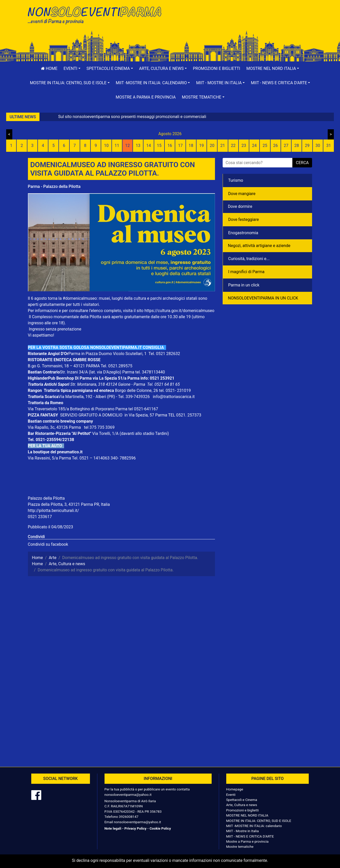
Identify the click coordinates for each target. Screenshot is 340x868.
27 (286, 146)
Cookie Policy (160, 828)
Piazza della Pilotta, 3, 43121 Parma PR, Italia (69, 504)
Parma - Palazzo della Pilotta (54, 186)
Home (49, 68)
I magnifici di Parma (246, 272)
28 (297, 146)
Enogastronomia (243, 233)
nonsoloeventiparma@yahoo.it (128, 795)
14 (149, 146)
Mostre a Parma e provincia (146, 97)
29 (307, 146)
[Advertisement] (243, 21)
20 (212, 146)
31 (329, 146)
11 (117, 146)
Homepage (235, 789)
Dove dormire (240, 206)
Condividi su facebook (48, 544)
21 (223, 146)
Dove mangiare (242, 194)
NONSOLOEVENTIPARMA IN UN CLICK (263, 298)
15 (159, 146)
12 (128, 146)
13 (138, 146)
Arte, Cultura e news (242, 805)
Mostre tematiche (240, 846)
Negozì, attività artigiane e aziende (259, 246)
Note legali (113, 828)
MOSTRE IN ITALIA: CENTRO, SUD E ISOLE (259, 821)
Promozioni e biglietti (217, 68)
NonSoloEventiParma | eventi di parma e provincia (97, 15)
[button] (72, 69)
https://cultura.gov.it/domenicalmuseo (179, 311)
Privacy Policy (135, 828)
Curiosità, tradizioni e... (249, 259)
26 (275, 146)
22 (233, 146)
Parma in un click (244, 285)
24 (254, 146)
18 (191, 146)
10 (106, 146)
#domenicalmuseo (80, 298)
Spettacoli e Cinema (242, 800)
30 (318, 146)
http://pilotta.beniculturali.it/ (54, 511)
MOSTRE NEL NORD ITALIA (247, 815)
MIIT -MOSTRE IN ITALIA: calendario (254, 826)
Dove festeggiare (244, 219)
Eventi (231, 795)
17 (180, 146)
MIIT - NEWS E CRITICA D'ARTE (250, 836)
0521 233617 (40, 517)
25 (265, 146)
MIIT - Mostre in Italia (243, 831)
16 (170, 146)
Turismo (236, 180)
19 (201, 146)
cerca (302, 163)
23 (244, 146)
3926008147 (129, 817)
